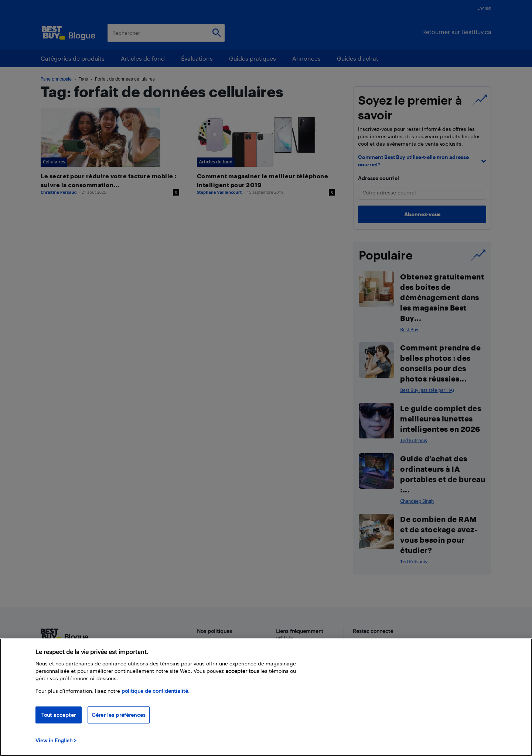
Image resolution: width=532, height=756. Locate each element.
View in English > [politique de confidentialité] (56, 740)
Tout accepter (59, 715)
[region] (266, 697)
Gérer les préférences (119, 715)
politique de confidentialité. (156, 691)
